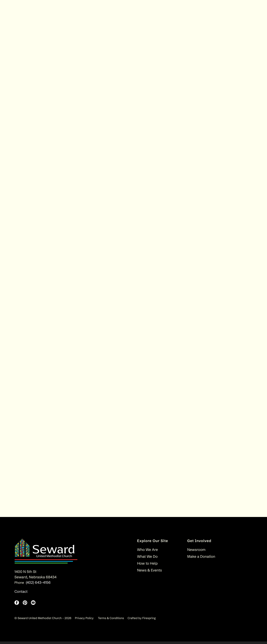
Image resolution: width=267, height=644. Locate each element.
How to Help (147, 566)
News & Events (149, 573)
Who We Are (147, 552)
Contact (21, 594)
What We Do (147, 559)
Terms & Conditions (111, 621)
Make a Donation (201, 559)
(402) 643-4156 (38, 585)
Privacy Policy (84, 621)
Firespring (149, 621)
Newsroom (196, 552)
